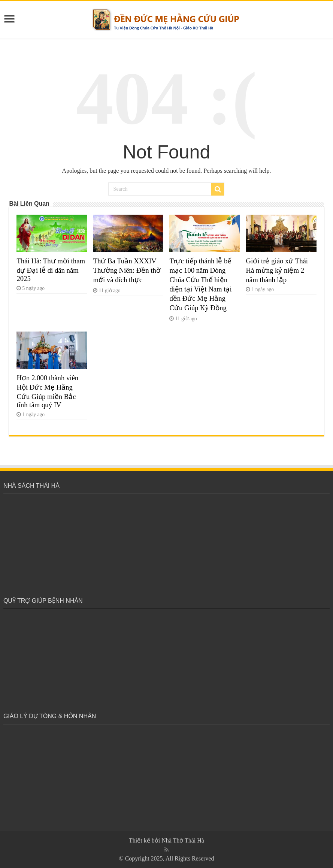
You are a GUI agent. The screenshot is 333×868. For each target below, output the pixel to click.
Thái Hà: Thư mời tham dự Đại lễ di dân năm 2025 (51, 270)
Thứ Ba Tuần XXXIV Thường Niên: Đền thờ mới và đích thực (127, 270)
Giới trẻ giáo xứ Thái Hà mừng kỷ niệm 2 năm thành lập (277, 270)
